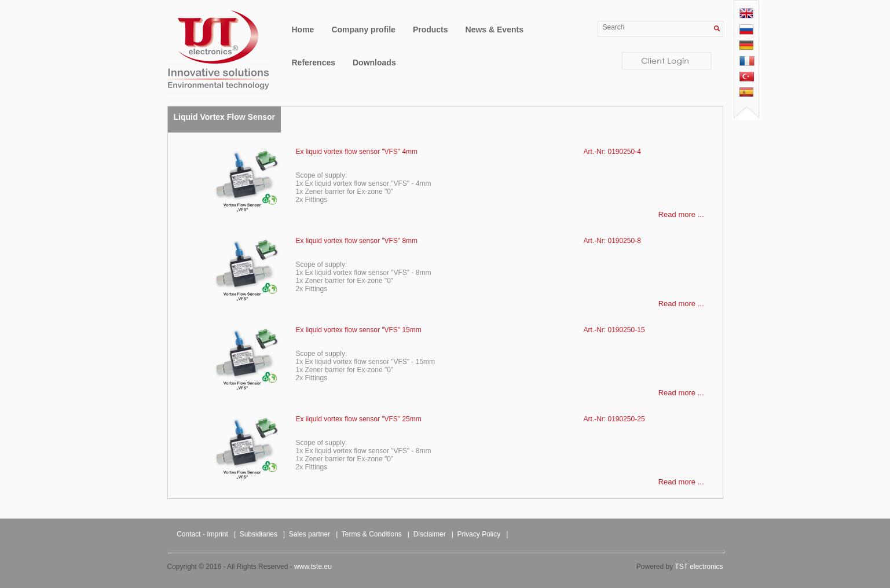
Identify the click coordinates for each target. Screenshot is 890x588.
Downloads (374, 63)
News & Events (495, 30)
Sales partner (310, 534)
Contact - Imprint (202, 534)
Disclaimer (430, 534)
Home (303, 30)
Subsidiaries (259, 534)
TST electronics (699, 567)
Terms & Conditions (372, 534)
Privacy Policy (479, 534)
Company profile (363, 30)
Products (431, 30)
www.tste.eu (313, 567)
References (314, 63)
